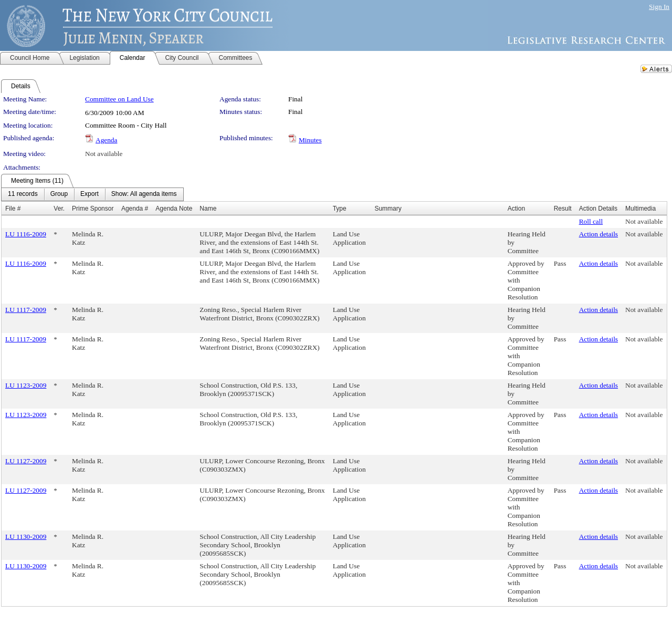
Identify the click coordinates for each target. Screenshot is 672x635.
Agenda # (135, 209)
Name (208, 209)
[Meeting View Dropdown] (144, 194)
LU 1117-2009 (26, 310)
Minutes (310, 140)
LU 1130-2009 (26, 537)
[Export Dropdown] (90, 194)
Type (340, 209)
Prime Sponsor (93, 209)
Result (563, 209)
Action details (598, 234)
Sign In (659, 7)
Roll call (591, 221)
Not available (104, 154)
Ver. (59, 209)
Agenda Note (174, 209)
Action (516, 209)
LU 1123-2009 (26, 385)
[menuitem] (23, 194)
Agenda (106, 140)
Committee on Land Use (119, 99)
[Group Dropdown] (59, 194)
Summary (388, 209)
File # (13, 209)
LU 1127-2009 (26, 461)
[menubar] (92, 194)
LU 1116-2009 (26, 234)
